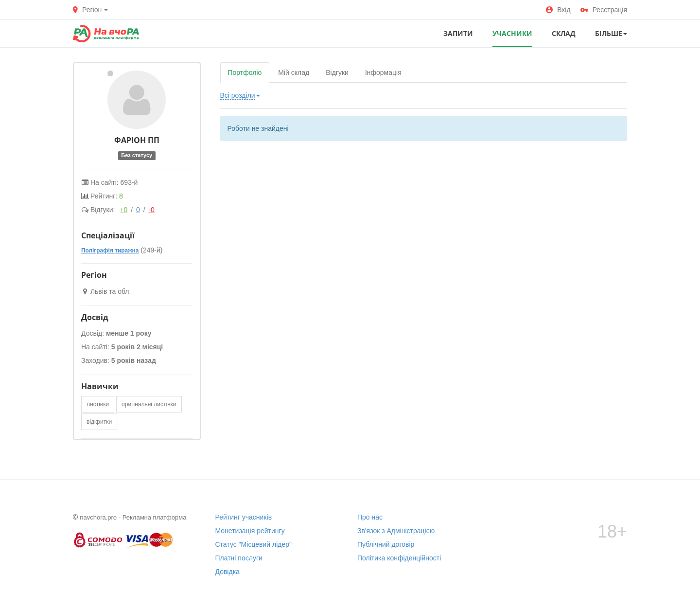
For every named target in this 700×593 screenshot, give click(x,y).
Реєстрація (604, 10)
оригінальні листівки (149, 404)
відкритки (99, 422)
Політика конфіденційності (399, 558)
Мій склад (294, 72)
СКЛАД (564, 33)
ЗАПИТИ (458, 33)
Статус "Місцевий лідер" (254, 544)
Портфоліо (245, 72)
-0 (151, 210)
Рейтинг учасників (244, 517)
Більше (611, 33)
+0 (123, 210)
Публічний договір (386, 544)
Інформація (383, 72)
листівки (98, 404)
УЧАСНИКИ (512, 33)
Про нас (370, 517)
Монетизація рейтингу (250, 531)
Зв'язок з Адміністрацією (396, 531)
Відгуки (337, 72)
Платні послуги (239, 558)
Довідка (227, 572)
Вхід (558, 10)
